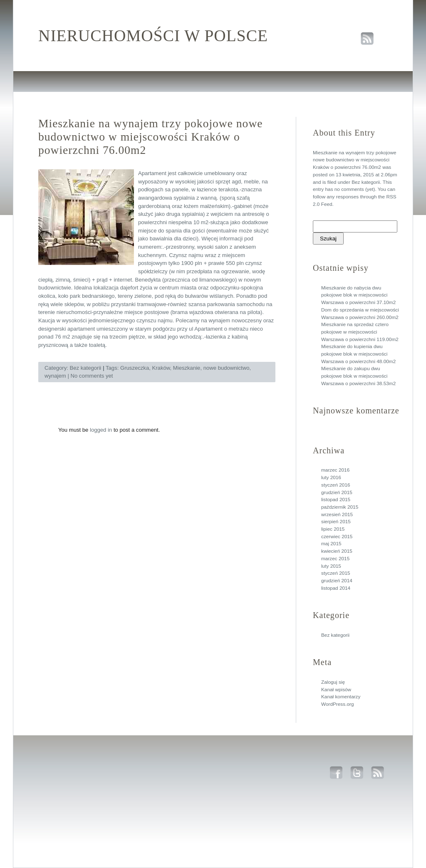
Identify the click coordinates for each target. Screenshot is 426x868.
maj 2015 (331, 544)
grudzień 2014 (337, 581)
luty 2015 (331, 566)
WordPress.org (337, 704)
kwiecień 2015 (337, 551)
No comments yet (92, 376)
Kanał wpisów (336, 690)
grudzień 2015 (337, 492)
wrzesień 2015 (337, 514)
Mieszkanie (187, 368)
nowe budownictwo (227, 368)
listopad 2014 (336, 588)
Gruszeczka (135, 368)
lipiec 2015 (333, 529)
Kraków (161, 368)
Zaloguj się (333, 682)
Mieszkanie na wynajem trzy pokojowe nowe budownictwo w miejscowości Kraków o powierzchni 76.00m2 (355, 160)
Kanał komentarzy (341, 697)
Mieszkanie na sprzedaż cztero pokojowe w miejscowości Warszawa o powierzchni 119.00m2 (360, 332)
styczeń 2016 (336, 485)
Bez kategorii (366, 182)
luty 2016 (331, 477)
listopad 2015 (336, 500)
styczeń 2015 (336, 573)
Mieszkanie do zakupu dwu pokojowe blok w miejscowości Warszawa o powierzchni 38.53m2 (358, 376)
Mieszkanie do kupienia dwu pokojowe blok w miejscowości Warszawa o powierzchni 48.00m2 (358, 354)
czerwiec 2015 (337, 537)
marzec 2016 (335, 470)
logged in (101, 430)
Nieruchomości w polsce (153, 36)
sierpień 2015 (336, 522)
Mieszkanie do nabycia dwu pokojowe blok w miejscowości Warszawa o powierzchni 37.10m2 (358, 295)
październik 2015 (340, 507)
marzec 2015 (335, 559)
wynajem (55, 376)
